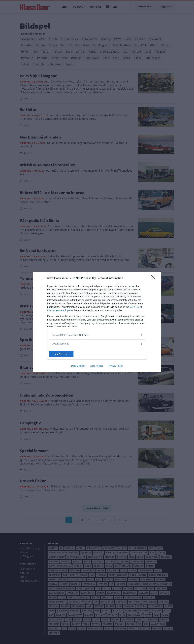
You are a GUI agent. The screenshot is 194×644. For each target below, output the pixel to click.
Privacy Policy (116, 366)
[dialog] (97, 322)
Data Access (97, 366)
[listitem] (97, 335)
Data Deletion (78, 366)
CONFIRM (65, 354)
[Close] (154, 278)
